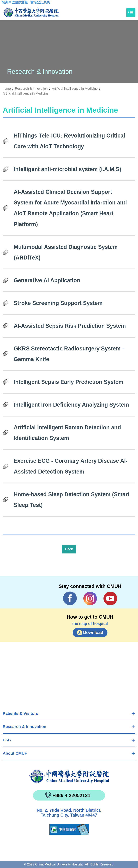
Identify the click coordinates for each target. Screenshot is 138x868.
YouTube (110, 598)
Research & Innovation (25, 727)
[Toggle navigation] (131, 13)
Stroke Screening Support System (58, 303)
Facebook (70, 598)
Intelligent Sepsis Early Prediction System (68, 382)
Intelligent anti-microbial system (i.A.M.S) (67, 169)
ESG (7, 740)
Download (93, 633)
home (7, 89)
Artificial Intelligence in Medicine (75, 89)
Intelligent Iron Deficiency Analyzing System (71, 405)
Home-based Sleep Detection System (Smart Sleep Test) (72, 500)
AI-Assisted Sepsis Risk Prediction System (70, 326)
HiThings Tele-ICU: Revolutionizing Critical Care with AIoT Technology (69, 141)
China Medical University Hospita (69, 777)
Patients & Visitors (20, 713)
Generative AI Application (47, 280)
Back (69, 549)
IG (90, 598)
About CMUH (15, 753)
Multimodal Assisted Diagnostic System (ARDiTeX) (66, 252)
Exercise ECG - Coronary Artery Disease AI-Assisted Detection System (71, 466)
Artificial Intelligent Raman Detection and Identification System (67, 433)
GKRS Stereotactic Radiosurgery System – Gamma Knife (69, 354)
